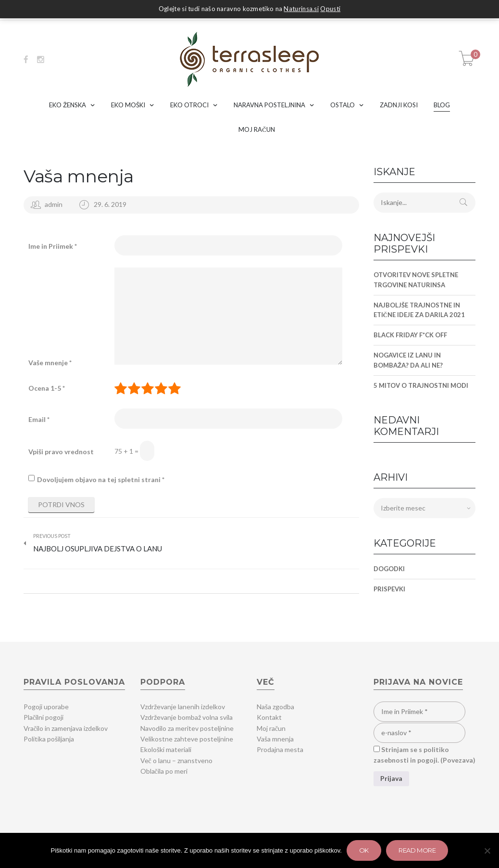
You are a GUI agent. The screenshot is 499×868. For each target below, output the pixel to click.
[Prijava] (391, 779)
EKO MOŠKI (128, 105)
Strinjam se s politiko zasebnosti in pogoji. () (424, 755)
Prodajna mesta (280, 749)
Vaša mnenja (79, 176)
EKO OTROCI (189, 105)
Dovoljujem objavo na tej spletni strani (101, 479)
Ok (364, 850)
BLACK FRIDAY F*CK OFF (410, 335)
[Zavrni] (487, 851)
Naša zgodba (275, 707)
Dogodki (389, 569)
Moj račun (271, 728)
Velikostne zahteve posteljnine (187, 739)
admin (54, 204)
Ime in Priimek (53, 246)
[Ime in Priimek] (419, 712)
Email (39, 419)
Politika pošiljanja (49, 739)
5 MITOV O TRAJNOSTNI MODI (421, 385)
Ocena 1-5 (47, 388)
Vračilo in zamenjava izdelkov (66, 728)
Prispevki (389, 589)
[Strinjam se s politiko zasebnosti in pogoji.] (377, 749)
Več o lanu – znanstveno (176, 760)
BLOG (442, 105)
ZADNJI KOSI (399, 105)
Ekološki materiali (166, 749)
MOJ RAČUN (257, 129)
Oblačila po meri (164, 771)
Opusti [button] (330, 9)
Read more (417, 850)
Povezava (458, 760)
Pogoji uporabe (46, 707)
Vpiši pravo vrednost (61, 452)
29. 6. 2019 (110, 204)
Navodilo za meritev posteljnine (187, 728)
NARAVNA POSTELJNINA (269, 105)
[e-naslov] (419, 733)
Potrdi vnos (61, 504)
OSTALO (343, 105)
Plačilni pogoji (44, 717)
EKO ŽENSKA (68, 105)
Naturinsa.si (301, 9)
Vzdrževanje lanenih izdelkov (183, 707)
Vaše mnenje (50, 363)
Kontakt (269, 717)
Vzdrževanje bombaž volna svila (187, 717)
